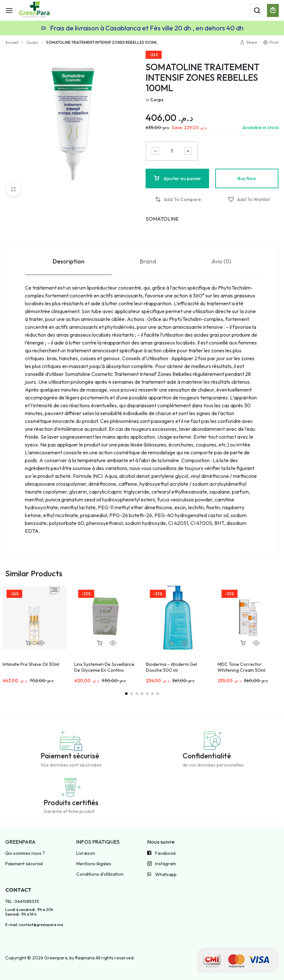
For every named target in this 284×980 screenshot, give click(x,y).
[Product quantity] (172, 151)
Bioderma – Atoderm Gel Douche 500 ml (171, 667)
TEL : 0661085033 (22, 902)
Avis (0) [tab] (221, 261)
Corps (32, 42)
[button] (178, 200)
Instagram (162, 864)
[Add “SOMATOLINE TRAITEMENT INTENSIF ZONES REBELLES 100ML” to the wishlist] (249, 200)
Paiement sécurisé (24, 864)
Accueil (12, 42)
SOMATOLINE (162, 219)
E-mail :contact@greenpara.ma (34, 925)
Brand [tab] (148, 261)
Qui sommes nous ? (25, 853)
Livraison (86, 853)
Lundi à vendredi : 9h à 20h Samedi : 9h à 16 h (29, 912)
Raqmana (85, 958)
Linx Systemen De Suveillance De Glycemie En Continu (104, 667)
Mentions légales (94, 864)
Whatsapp (162, 875)
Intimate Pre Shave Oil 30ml (31, 664)
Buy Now (247, 178)
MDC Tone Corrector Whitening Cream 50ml (241, 667)
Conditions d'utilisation (100, 874)
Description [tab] (69, 261)
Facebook (162, 853)
